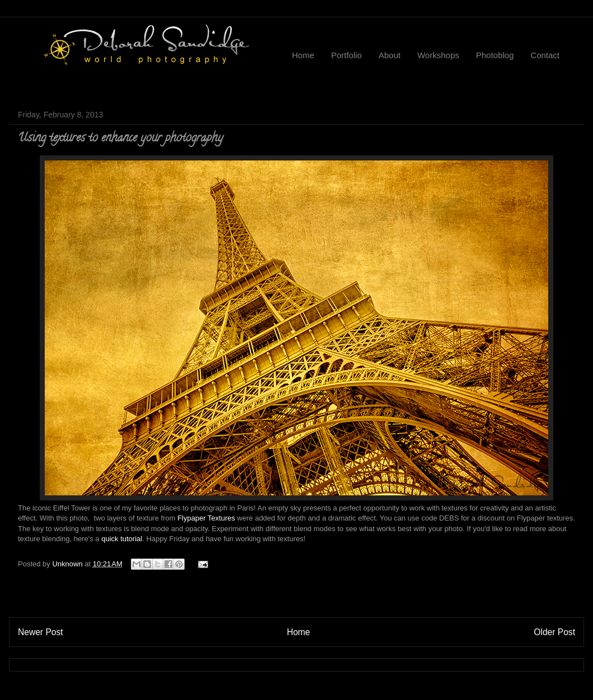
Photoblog (495, 55)
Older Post (554, 632)
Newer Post (41, 632)
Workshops (438, 55)
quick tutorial (122, 539)
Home (303, 55)
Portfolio (347, 55)
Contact (545, 55)
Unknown (68, 564)
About (390, 55)
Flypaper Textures (206, 518)
